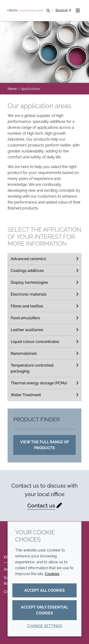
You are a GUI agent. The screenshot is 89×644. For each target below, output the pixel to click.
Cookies (52, 574)
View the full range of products (45, 445)
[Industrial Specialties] (26, 11)
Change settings (45, 626)
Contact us (41, 505)
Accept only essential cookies (44, 610)
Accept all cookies (44, 590)
